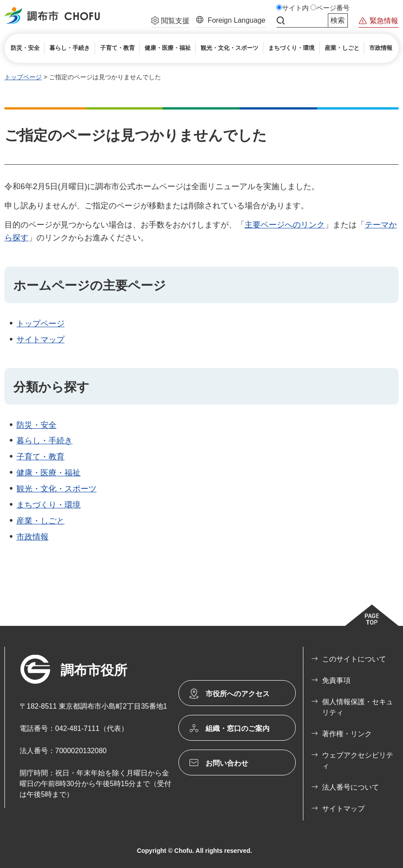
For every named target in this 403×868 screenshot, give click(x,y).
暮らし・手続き (44, 441)
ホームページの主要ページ (90, 286)
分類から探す (51, 387)
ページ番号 (333, 8)
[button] (170, 22)
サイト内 (295, 8)
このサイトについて (354, 659)
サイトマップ (40, 340)
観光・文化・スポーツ (56, 489)
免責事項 (336, 680)
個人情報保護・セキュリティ (358, 707)
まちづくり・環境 (48, 505)
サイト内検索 (281, 20)
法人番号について (351, 787)
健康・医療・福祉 (48, 473)
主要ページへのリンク (285, 225)
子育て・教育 (40, 457)
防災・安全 (36, 425)
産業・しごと (40, 521)
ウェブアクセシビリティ (358, 761)
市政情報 (32, 537)
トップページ (23, 77)
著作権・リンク (347, 734)
